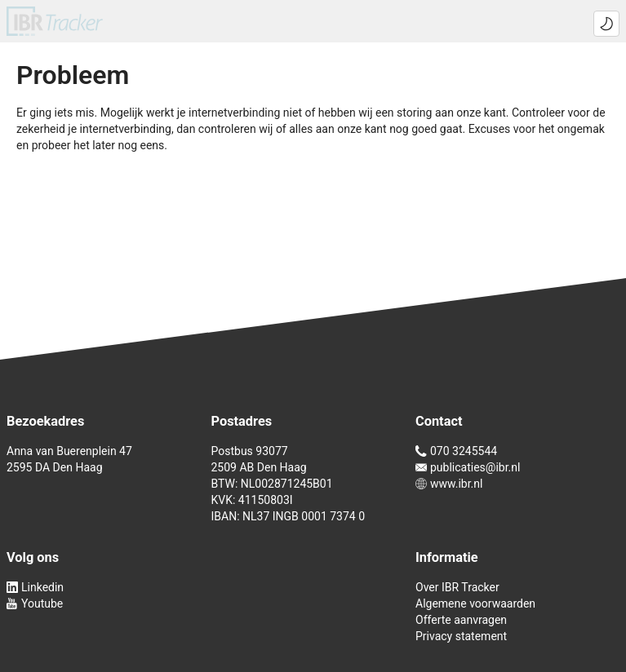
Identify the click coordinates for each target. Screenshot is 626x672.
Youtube (35, 603)
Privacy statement (461, 636)
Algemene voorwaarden (475, 603)
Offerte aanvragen (461, 620)
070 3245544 (456, 451)
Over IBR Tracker (457, 587)
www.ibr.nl (449, 484)
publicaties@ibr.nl (468, 467)
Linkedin (35, 587)
